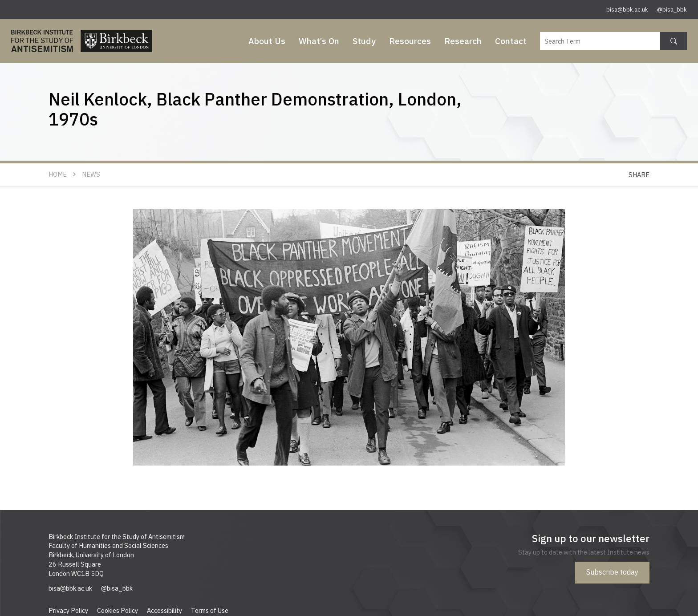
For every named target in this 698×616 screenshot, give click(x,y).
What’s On (319, 41)
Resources (410, 41)
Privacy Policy (68, 610)
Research (463, 41)
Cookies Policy (118, 610)
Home (58, 174)
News (91, 174)
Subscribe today (612, 572)
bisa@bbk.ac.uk (627, 10)
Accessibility (164, 610)
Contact (511, 41)
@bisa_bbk (672, 10)
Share (639, 175)
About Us (267, 41)
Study (364, 41)
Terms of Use (210, 610)
